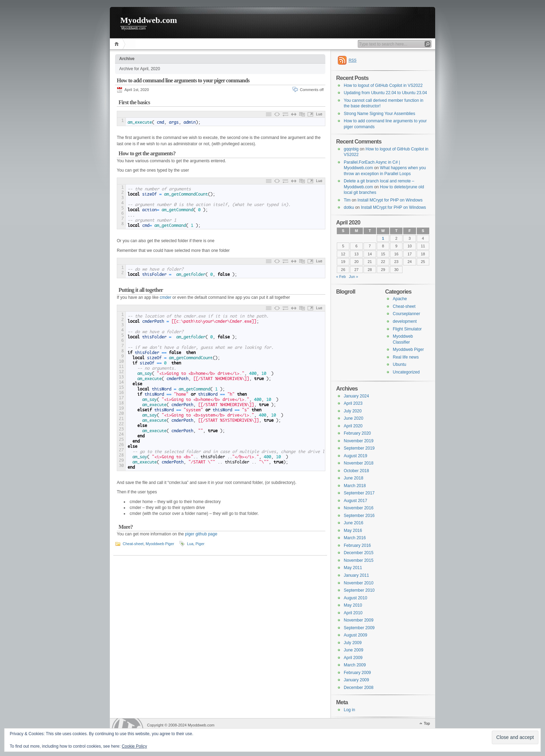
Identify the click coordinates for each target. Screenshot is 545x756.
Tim (347, 200)
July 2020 (353, 411)
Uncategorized (406, 372)
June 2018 (353, 478)
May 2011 (353, 568)
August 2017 (355, 501)
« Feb (341, 277)
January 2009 (356, 680)
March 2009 (355, 665)
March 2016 (355, 538)
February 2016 (357, 545)
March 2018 (355, 486)
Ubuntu (400, 364)
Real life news (406, 357)
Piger (200, 544)
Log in (349, 710)
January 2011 (356, 575)
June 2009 (353, 650)
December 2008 (359, 688)
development (405, 321)
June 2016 (353, 523)
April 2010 (353, 613)
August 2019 (355, 456)
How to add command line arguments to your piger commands (183, 80)
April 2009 (353, 658)
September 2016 (359, 516)
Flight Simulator (407, 329)
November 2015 (359, 560)
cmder (166, 297)
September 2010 (359, 590)
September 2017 (359, 493)
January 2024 (356, 396)
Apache (400, 299)
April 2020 (353, 426)
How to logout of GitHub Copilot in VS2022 (383, 85)
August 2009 (355, 635)
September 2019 (359, 448)
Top (427, 723)
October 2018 (356, 471)
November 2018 (359, 463)
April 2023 (353, 403)
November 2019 (359, 441)
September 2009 (359, 628)
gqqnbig (351, 149)
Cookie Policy (134, 746)
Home (118, 44)
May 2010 (353, 605)
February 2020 (357, 433)
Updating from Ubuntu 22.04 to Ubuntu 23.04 (385, 93)
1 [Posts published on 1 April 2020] (383, 238)
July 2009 (353, 643)
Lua (190, 544)
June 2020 (353, 418)
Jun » (354, 277)
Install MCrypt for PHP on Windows (390, 200)
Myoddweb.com (149, 20)
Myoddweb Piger (160, 544)
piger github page (201, 534)
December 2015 (359, 553)
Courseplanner (406, 314)
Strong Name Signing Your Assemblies (379, 114)
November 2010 (359, 583)
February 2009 (357, 673)
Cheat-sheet (133, 544)
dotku (349, 207)
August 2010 (355, 598)
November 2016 (359, 508)
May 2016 (353, 531)
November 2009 (359, 620)
